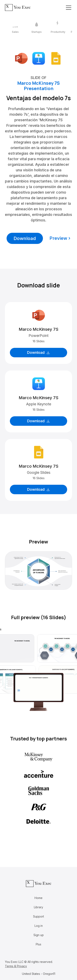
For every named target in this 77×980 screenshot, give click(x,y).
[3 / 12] (58, 27)
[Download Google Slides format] (56, 58)
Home (38, 898)
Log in (39, 926)
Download (25, 238)
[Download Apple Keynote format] (39, 58)
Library (38, 907)
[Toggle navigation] (69, 8)
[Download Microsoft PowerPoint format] (21, 58)
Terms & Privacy (16, 966)
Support (38, 916)
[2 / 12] (37, 27)
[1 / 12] (15, 27)
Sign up (39, 935)
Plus (38, 944)
